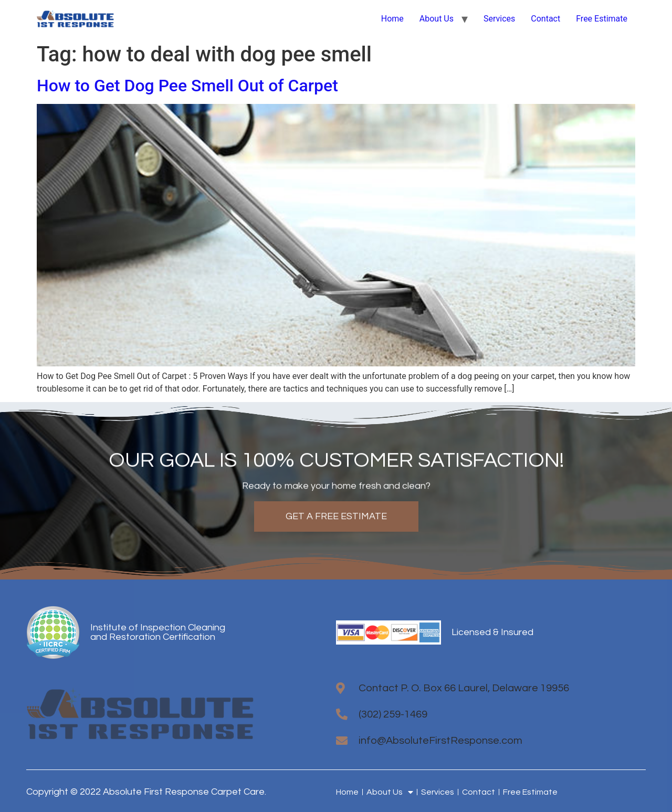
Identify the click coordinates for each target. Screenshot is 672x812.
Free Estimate (602, 19)
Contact (545, 19)
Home (392, 19)
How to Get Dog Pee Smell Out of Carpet (187, 86)
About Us (437, 19)
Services (499, 19)
